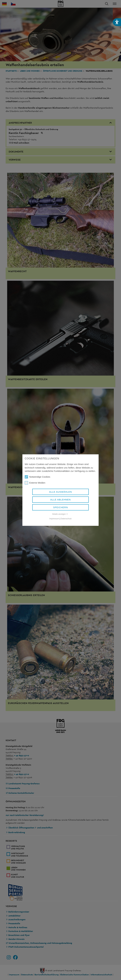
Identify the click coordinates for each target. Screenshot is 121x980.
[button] (117, 22)
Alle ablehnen (60, 500)
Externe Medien (35, 483)
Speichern (61, 507)
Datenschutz (66, 519)
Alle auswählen (60, 492)
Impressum (54, 519)
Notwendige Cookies (37, 477)
